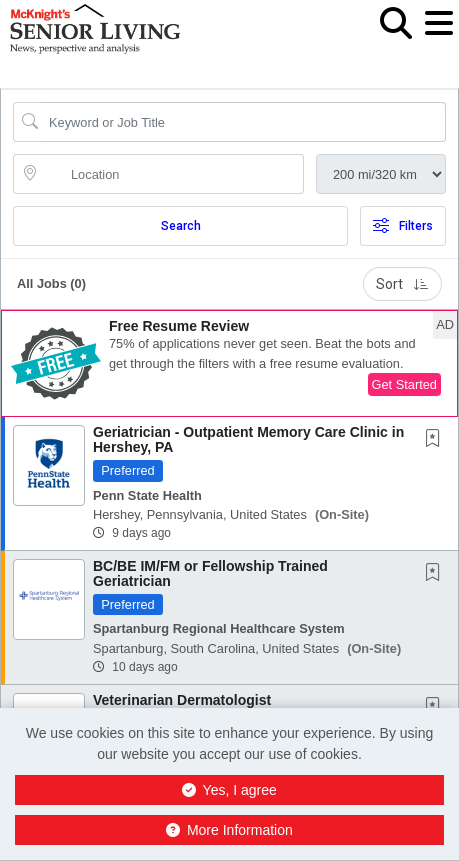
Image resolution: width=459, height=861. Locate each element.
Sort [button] (402, 284)
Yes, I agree (229, 790)
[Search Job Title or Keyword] (243, 122)
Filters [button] (403, 226)
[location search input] (172, 174)
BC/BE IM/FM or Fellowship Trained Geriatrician (210, 573)
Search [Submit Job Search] (181, 226)
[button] (438, 39)
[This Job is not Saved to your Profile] (437, 440)
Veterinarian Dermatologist (182, 700)
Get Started (404, 384)
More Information (229, 830)
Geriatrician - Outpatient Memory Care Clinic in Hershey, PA (248, 439)
